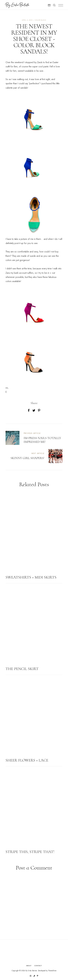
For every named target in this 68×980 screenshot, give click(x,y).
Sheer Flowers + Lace (27, 760)
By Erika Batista (31, 971)
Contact (38, 966)
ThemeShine (52, 971)
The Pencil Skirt (22, 669)
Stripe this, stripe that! (30, 852)
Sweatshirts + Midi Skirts (31, 577)
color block (41, 20)
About (29, 966)
